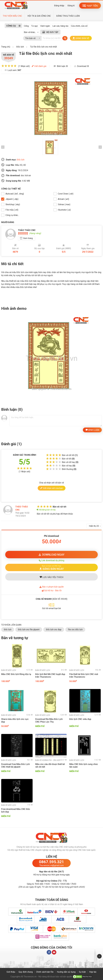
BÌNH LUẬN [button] (92, 430)
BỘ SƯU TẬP (52, 32)
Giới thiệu (11, 972)
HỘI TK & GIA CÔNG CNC (39, 16)
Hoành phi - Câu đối (48, 760)
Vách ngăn (45, 26)
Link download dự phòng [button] (51, 560)
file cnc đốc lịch (75, 630)
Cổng (26, 26)
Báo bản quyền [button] (52, 587)
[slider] (9, 66)
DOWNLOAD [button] (52, 555)
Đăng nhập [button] (59, 6)
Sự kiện (82, 972)
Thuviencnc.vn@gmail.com (51, 865)
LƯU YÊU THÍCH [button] (51, 577)
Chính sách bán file (45, 972)
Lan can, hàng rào (60, 26)
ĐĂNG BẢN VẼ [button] (81, 38)
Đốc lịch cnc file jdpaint (29, 630)
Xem (28, 238)
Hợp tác (93, 972)
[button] (51, 567)
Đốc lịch (21, 160)
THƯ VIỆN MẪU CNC (12, 16)
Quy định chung (26, 972)
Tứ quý (34, 26)
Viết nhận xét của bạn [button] (52, 488)
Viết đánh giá (39, 66)
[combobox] (32, 38)
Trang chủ (6, 47)
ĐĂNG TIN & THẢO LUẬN (68, 16)
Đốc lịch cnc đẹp (54, 630)
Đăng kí (71, 6)
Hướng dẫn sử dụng (66, 972)
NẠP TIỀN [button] (90, 6)
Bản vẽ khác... (30, 32)
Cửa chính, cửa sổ (79, 26)
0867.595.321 (51, 862)
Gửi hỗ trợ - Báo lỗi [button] (51, 591)
